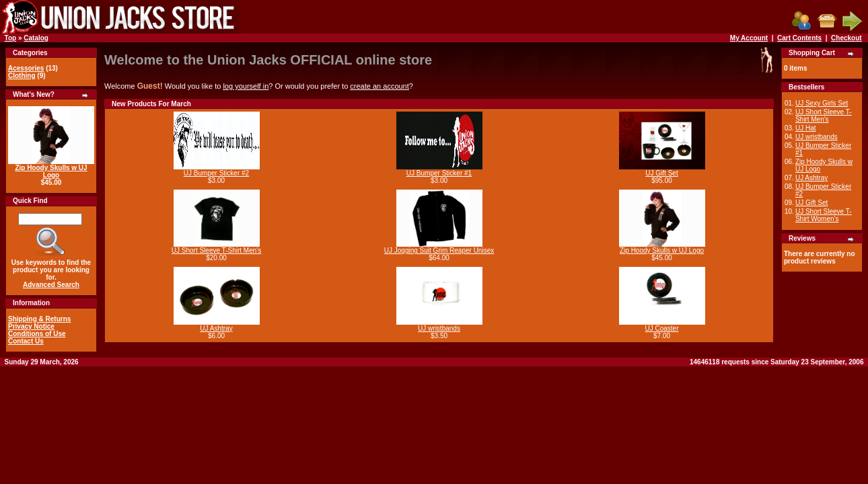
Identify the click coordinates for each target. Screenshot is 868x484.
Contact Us (26, 341)
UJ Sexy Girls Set (822, 103)
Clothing (22, 76)
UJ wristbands (439, 328)
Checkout (846, 38)
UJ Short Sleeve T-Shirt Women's (824, 215)
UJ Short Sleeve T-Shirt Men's (216, 250)
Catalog (36, 38)
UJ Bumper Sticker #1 (439, 173)
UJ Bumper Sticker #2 (216, 173)
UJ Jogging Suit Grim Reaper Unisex (439, 250)
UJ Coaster (661, 328)
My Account (749, 38)
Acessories (26, 68)
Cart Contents (799, 38)
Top (11, 38)
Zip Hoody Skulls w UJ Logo (51, 171)
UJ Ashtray (216, 328)
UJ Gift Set (661, 173)
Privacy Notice (31, 326)
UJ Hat (806, 128)
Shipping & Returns (39, 319)
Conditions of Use (37, 334)
